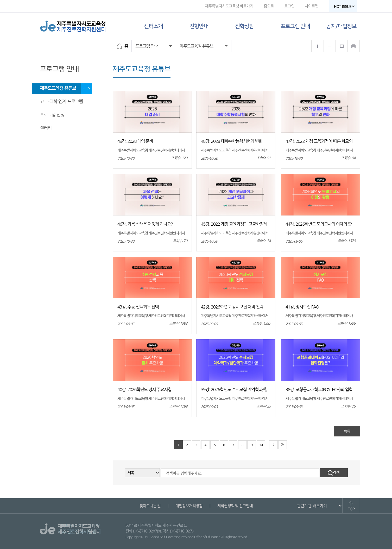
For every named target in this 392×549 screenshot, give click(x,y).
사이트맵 (312, 6)
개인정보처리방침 (189, 506)
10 (261, 445)
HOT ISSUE (344, 7)
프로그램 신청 (52, 115)
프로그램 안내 (295, 26)
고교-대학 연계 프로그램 (61, 102)
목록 (347, 431)
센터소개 (153, 26)
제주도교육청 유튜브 (58, 88)
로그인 (289, 6)
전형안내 (199, 26)
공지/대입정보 (341, 26)
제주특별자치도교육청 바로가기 (229, 6)
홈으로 (269, 6)
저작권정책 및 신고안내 (235, 506)
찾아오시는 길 (150, 506)
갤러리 (46, 128)
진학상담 (244, 26)
